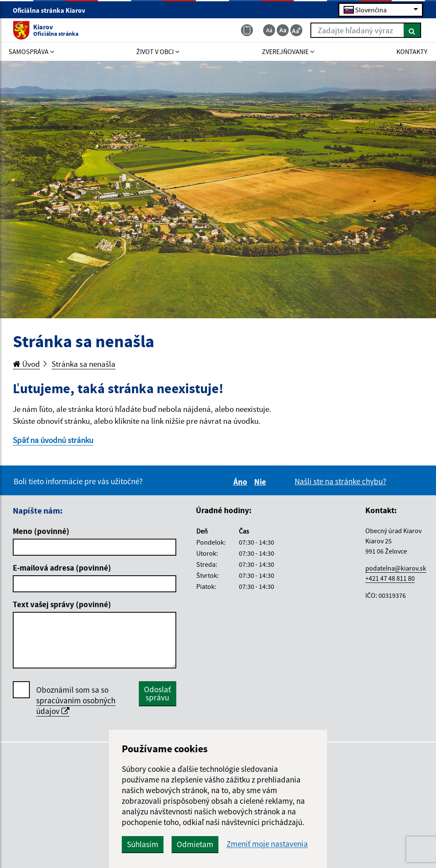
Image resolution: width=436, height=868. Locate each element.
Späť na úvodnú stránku (53, 440)
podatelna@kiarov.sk (396, 568)
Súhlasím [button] (143, 844)
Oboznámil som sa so (76, 701)
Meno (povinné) (41, 531)
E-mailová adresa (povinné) (62, 568)
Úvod (26, 364)
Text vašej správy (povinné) (62, 604)
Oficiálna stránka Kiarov (53, 10)
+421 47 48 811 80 (390, 578)
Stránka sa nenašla (83, 364)
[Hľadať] (412, 30)
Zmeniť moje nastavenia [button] (267, 844)
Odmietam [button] (195, 844)
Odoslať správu (157, 693)
